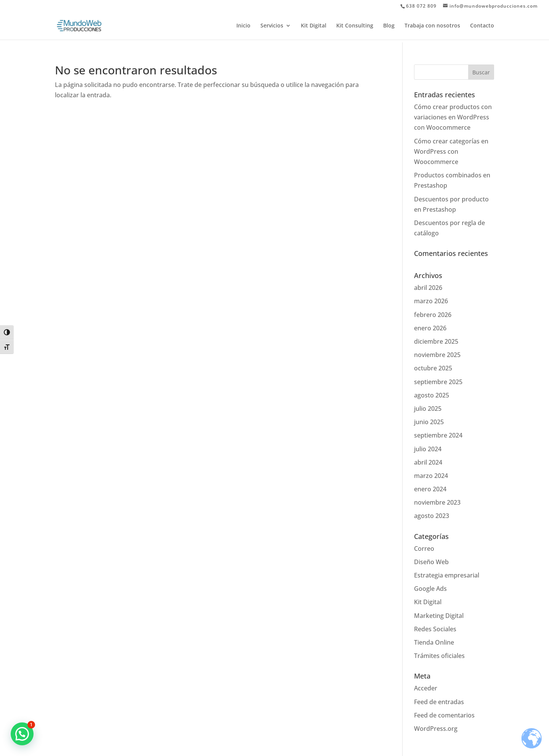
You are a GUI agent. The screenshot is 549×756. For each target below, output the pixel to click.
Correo (424, 549)
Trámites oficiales (439, 656)
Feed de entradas (439, 702)
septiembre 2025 (438, 382)
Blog (389, 26)
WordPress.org (436, 729)
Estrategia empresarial (447, 575)
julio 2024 (428, 449)
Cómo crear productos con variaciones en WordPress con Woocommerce (453, 117)
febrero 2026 (433, 315)
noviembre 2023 (437, 502)
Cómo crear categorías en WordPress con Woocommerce (451, 151)
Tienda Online (434, 642)
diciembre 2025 (436, 341)
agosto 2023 (432, 516)
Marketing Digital (439, 616)
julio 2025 (428, 409)
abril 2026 (428, 288)
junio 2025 (429, 422)
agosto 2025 (432, 395)
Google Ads (430, 589)
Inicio (243, 26)
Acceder (426, 688)
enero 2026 (430, 328)
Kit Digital (314, 26)
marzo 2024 (431, 476)
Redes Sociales (435, 629)
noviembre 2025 (437, 355)
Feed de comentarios (444, 715)
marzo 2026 (431, 301)
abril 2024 (428, 462)
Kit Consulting (355, 26)
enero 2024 (430, 489)
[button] (22, 734)
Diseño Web (431, 562)
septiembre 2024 (438, 435)
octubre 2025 (433, 368)
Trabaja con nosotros (432, 26)
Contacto (482, 26)
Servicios (272, 26)
